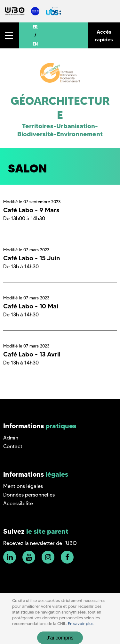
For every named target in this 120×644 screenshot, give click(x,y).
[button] (10, 35)
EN (35, 44)
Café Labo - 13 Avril (32, 354)
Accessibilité (18, 503)
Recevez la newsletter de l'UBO (40, 543)
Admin (11, 438)
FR (35, 27)
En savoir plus (81, 624)
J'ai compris (60, 638)
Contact (13, 446)
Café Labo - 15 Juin (32, 258)
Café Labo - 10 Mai (31, 306)
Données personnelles (29, 495)
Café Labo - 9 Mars (31, 210)
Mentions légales (23, 486)
